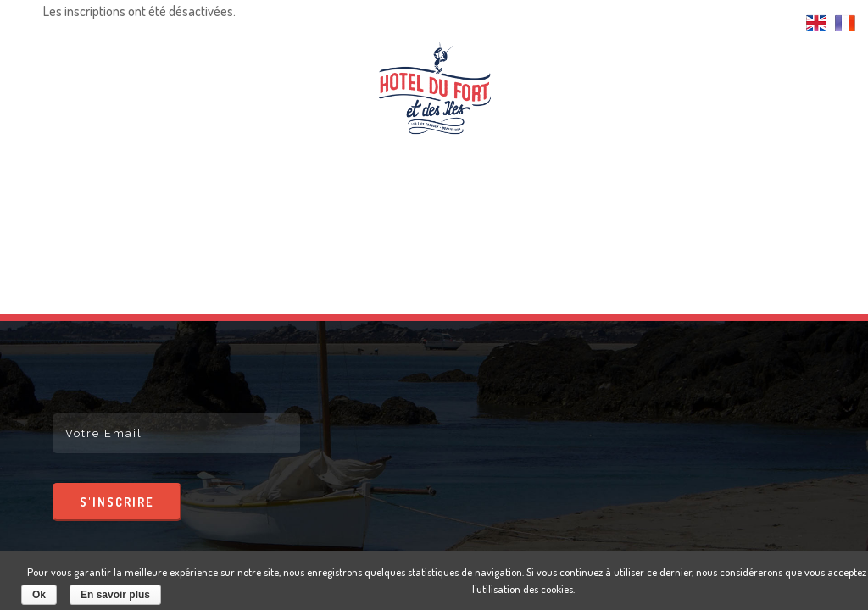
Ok (39, 595)
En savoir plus (115, 595)
